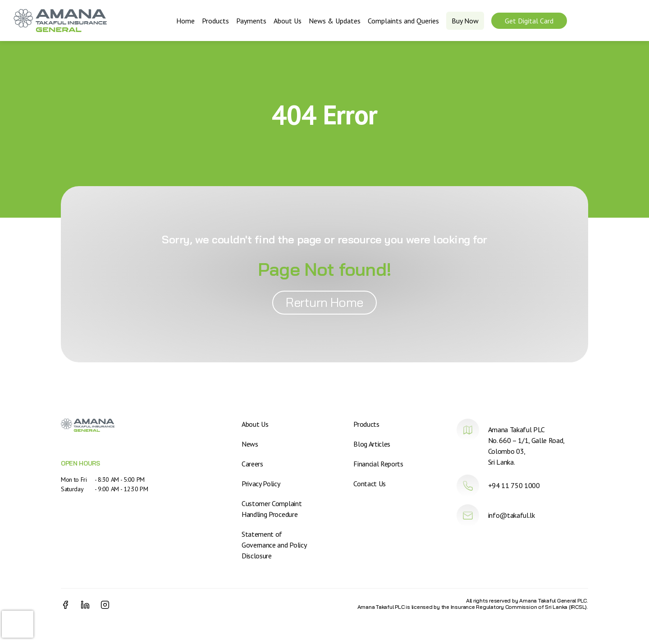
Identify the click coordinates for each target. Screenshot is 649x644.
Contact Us (370, 484)
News (250, 444)
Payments (251, 21)
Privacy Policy (261, 484)
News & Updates (335, 21)
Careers (252, 464)
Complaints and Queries (403, 21)
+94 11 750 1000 (514, 485)
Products (215, 21)
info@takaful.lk (512, 515)
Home (185, 21)
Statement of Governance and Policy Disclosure (274, 545)
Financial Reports (378, 464)
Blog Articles (372, 444)
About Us (288, 21)
